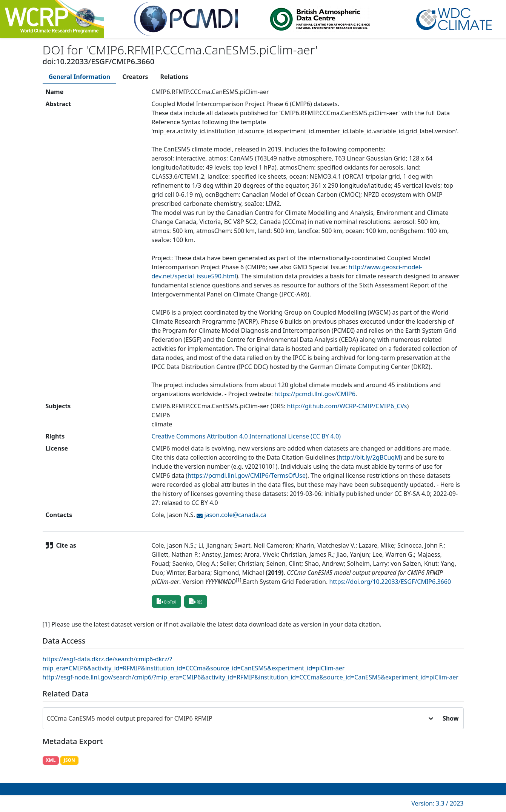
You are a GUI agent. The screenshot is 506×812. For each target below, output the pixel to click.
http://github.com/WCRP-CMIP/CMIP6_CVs (347, 406)
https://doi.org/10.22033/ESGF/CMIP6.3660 (390, 582)
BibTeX (166, 601)
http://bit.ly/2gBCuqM (369, 457)
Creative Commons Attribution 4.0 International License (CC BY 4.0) (246, 436)
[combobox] (48, 718)
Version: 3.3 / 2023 (437, 803)
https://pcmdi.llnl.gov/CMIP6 (315, 394)
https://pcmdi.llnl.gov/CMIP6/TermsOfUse (247, 475)
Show (451, 718)
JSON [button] (69, 760)
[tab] (80, 77)
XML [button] (51, 760)
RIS (196, 601)
